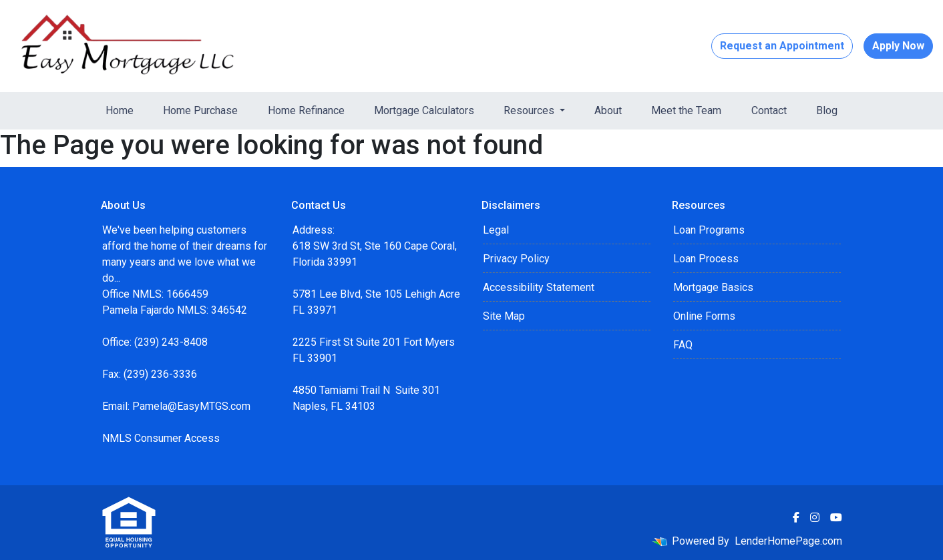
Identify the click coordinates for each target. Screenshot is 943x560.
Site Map (504, 316)
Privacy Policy (516, 259)
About (608, 110)
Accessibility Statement (539, 287)
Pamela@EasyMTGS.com (191, 406)
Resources (530, 110)
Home (120, 110)
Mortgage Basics (713, 287)
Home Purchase (200, 110)
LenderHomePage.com (788, 541)
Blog (827, 110)
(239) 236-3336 (160, 374)
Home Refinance (306, 110)
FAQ (683, 345)
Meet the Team (686, 110)
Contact (769, 110)
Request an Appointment (782, 46)
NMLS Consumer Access (161, 438)
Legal (496, 230)
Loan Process (706, 259)
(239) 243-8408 (171, 342)
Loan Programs (709, 230)
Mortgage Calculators (424, 110)
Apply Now (898, 46)
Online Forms (704, 316)
